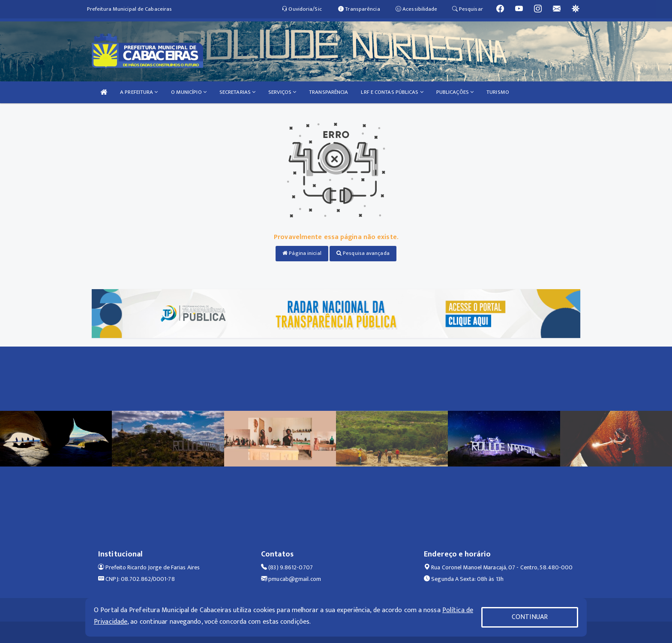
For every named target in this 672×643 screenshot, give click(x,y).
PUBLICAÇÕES (455, 92)
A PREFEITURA (139, 92)
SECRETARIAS (237, 92)
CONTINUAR (530, 617)
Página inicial (302, 253)
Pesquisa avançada (363, 253)
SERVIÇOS (282, 92)
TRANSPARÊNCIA (328, 92)
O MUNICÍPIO (189, 92)
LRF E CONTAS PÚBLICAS (392, 92)
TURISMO (498, 92)
